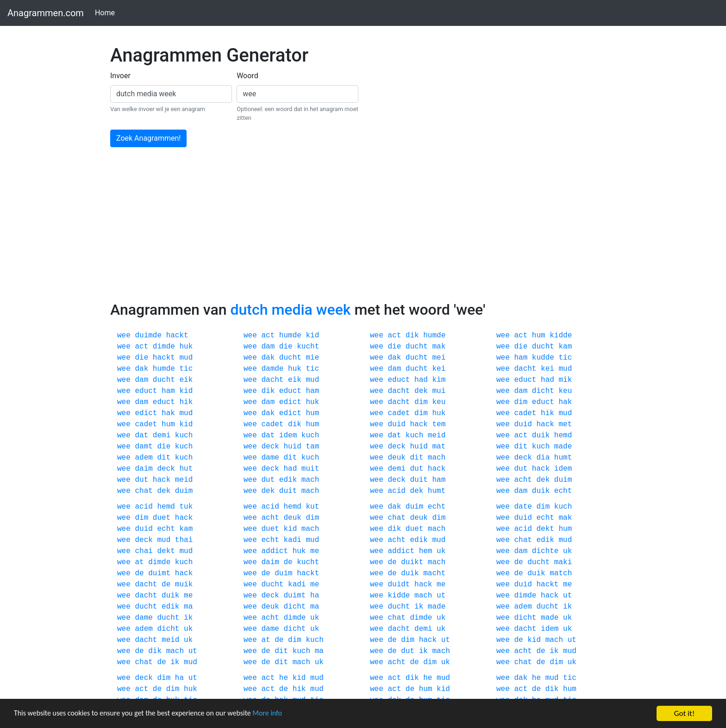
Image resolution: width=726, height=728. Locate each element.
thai (184, 540)
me (315, 551)
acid (396, 491)
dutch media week (290, 310)
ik (419, 607)
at (139, 562)
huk (186, 347)
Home (107, 12)
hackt (177, 336)
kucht (308, 347)
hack (419, 424)
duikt (412, 562)
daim (144, 469)
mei (439, 358)
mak (439, 347)
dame (270, 458)
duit (419, 480)
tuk (186, 507)
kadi (292, 540)
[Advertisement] (363, 231)
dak (268, 358)
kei (439, 369)
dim (421, 402)
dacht (525, 369)
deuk (396, 458)
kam (565, 347)
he (284, 678)
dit (521, 447)
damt (144, 447)
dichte (545, 551)
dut (416, 469)
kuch (184, 436)
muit (310, 469)
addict (275, 551)
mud (186, 358)
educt (399, 380)
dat (141, 436)
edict (290, 402)
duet (162, 518)
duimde (148, 336)
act (268, 336)
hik (186, 402)
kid (312, 336)
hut (186, 469)
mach (437, 458)
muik (184, 585)
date (523, 507)
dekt (545, 529)
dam (268, 347)
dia (543, 458)
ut (441, 596)
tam (312, 447)
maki (563, 562)
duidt (399, 585)
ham (521, 358)
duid (396, 424)
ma (188, 607)
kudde (543, 358)
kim (439, 380)
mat (439, 447)
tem (439, 424)
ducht (417, 347)
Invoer (120, 76)
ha (315, 596)
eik (186, 380)
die (286, 347)
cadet (399, 413)
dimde (164, 347)
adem (144, 458)
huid (292, 447)
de (288, 562)
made (563, 447)
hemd (563, 436)
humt (563, 458)
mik (565, 380)
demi (162, 436)
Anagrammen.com (46, 13)
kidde (561, 336)
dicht (543, 391)
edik (288, 480)
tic (565, 358)
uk (441, 551)
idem (288, 436)
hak (565, 402)
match (561, 573)
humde (290, 336)
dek (421, 391)
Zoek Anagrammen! (148, 138)
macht (434, 573)
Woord (247, 76)
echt (563, 491)
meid (437, 436)
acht (523, 480)
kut (312, 507)
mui (439, 391)
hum (539, 336)
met (565, 424)
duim (563, 480)
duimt (159, 573)
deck (270, 447)
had (421, 380)
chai (144, 551)
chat (144, 491)
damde (272, 369)
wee (124, 336)
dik (412, 336)
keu (565, 391)
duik (541, 436)
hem (426, 551)
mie (312, 358)
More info (285, 714)
